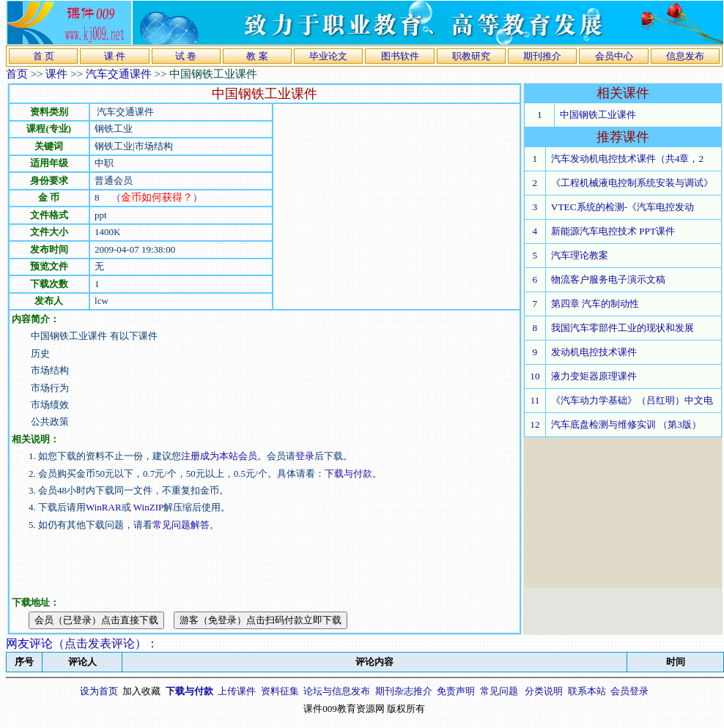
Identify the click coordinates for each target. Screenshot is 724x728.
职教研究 (471, 56)
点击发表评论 (100, 643)
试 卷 (186, 56)
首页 (17, 74)
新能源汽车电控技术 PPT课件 (613, 231)
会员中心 (614, 56)
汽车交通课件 (119, 74)
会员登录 (629, 691)
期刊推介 (542, 56)
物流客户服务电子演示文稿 (608, 279)
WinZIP (148, 507)
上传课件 (237, 691)
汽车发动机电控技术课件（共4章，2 (627, 159)
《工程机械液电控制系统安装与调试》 (632, 183)
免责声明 (456, 691)
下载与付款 (348, 473)
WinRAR (104, 507)
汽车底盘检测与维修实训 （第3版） (626, 424)
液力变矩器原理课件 (594, 376)
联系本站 (587, 691)
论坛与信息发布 (337, 691)
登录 (305, 456)
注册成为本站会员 (219, 456)
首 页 (44, 56)
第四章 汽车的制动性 (595, 304)
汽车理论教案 (580, 255)
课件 (56, 74)
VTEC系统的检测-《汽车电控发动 (623, 207)
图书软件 (400, 56)
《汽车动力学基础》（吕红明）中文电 (632, 400)
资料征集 (280, 691)
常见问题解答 (181, 525)
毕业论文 (328, 56)
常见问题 (499, 691)
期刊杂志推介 (404, 691)
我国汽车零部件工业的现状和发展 (623, 328)
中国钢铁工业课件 (598, 115)
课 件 (115, 56)
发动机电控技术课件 (594, 352)
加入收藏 (141, 691)
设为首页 (99, 691)
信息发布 (685, 56)
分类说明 (544, 691)
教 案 (257, 56)
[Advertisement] (396, 207)
